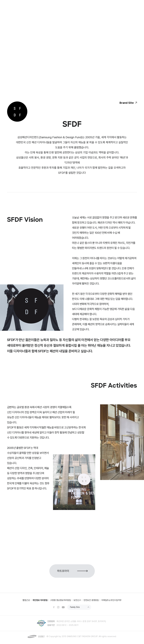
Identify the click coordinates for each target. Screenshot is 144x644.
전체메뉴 (135, 12)
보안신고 (77, 600)
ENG (133, 3)
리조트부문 (39, 3)
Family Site (75, 607)
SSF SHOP (116, 3)
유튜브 (63, 607)
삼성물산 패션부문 (22, 12)
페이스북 (54, 607)
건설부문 (20, 3)
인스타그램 (58, 607)
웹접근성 (26, 600)
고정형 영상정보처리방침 (61, 600)
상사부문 (29, 3)
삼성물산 (10, 3)
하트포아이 (63, 571)
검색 (128, 12)
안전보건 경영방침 (91, 600)
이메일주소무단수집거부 (111, 600)
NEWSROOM (52, 3)
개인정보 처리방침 (40, 600)
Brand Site (127, 103)
